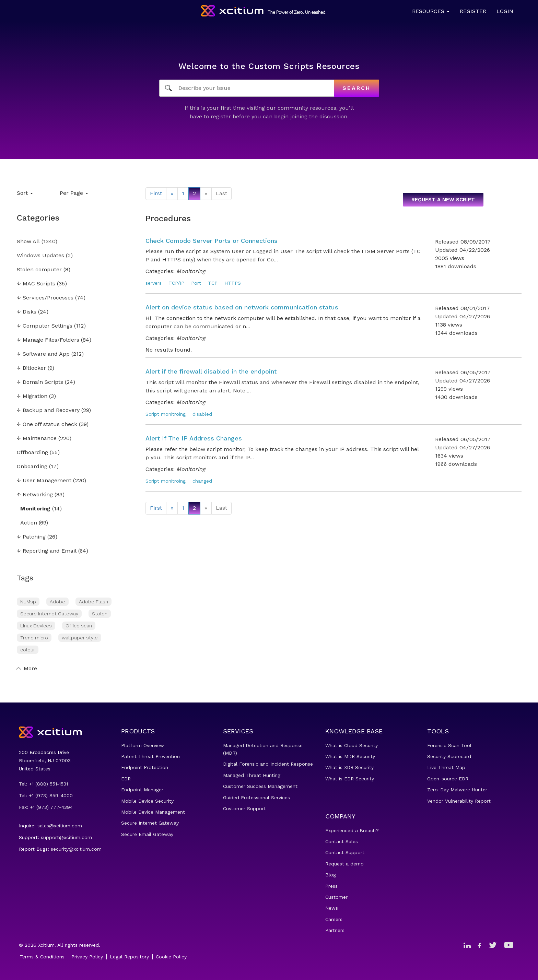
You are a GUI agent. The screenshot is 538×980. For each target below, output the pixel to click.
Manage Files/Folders (48, 340)
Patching (31, 537)
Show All (28, 242)
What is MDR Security (350, 756)
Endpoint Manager (142, 790)
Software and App (43, 354)
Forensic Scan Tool (449, 745)
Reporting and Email (47, 551)
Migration (32, 396)
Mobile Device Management (153, 812)
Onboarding (32, 467)
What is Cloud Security (352, 745)
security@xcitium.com (76, 849)
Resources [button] (431, 11)
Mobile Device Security (147, 801)
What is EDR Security (350, 779)
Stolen (100, 614)
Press (331, 886)
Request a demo (344, 864)
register (221, 116)
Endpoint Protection (145, 767)
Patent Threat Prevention (150, 756)
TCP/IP (176, 283)
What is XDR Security (349, 767)
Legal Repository (129, 957)
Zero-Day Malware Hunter (457, 790)
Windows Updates (40, 256)
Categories (38, 218)
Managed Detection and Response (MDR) (263, 749)
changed (202, 481)
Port (196, 283)
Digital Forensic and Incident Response (268, 764)
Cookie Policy (171, 957)
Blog (331, 875)
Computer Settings (45, 326)
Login (505, 11)
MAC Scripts (36, 284)
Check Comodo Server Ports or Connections (212, 241)
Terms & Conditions (42, 957)
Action (29, 523)
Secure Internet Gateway (49, 614)
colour (28, 650)
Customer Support (244, 808)
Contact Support (345, 852)
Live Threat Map (446, 767)
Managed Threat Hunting (252, 775)
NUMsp (28, 602)
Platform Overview (143, 745)
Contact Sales (342, 841)
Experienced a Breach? (352, 830)
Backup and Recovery (48, 410)
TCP (213, 283)
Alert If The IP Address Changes (194, 438)
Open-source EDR (448, 779)
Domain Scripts (40, 382)
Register (473, 11)
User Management (44, 481)
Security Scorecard (449, 756)
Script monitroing (166, 414)
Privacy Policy (87, 957)
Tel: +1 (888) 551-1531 (43, 784)
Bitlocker (31, 368)
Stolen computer (39, 270)
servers (154, 283)
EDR (126, 779)
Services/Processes (45, 298)
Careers (334, 919)
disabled (202, 414)
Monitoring (35, 509)
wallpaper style (80, 638)
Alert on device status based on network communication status (242, 307)
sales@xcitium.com (60, 826)
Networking (35, 495)
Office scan (79, 626)
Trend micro (34, 638)
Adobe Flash (93, 602)
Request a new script (443, 200)
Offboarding (32, 453)
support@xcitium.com (66, 837)
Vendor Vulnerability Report (459, 801)
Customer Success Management (260, 786)
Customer (336, 897)
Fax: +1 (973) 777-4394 (46, 807)
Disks (27, 312)
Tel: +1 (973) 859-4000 (46, 795)
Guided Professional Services (256, 798)
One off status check (47, 424)
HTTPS (233, 283)
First (156, 193)
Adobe (57, 602)
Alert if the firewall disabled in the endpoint (211, 371)
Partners (335, 930)
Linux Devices (36, 626)
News (332, 908)
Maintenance (37, 439)
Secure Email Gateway (147, 834)
